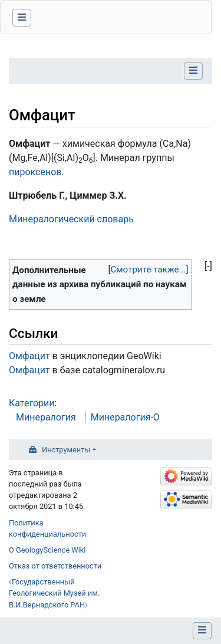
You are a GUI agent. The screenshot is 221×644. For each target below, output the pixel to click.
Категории (32, 403)
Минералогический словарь (71, 219)
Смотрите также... (148, 270)
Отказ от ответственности (55, 566)
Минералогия (46, 417)
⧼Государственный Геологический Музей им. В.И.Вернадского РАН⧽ (54, 593)
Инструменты (66, 450)
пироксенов (35, 172)
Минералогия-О (125, 417)
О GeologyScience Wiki (47, 550)
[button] (208, 267)
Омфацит (29, 356)
